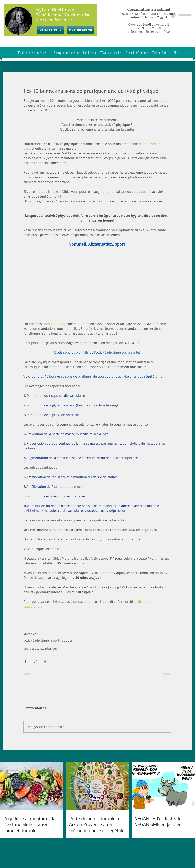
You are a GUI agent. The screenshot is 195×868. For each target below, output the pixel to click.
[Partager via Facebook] (25, 661)
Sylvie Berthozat (56, 10)
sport (55, 640)
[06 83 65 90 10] (51, 30)
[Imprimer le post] (45, 661)
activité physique (36, 640)
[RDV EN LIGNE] (80, 30)
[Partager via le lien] (35, 661)
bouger (67, 640)
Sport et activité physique (40, 649)
